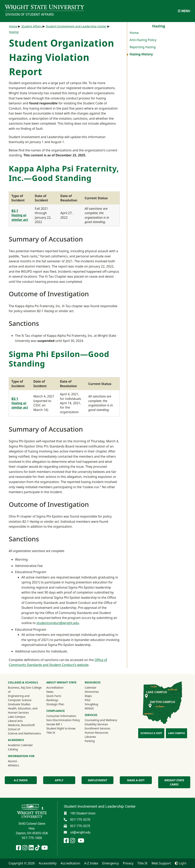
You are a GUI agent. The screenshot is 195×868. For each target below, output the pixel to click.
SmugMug (97, 704)
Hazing (14, 32)
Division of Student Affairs (30, 14)
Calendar (91, 688)
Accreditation (55, 688)
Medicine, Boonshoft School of (21, 727)
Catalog (13, 749)
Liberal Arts (15, 721)
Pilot (88, 700)
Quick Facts (54, 696)
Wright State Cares (174, 782)
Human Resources (97, 733)
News (50, 692)
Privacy (128, 863)
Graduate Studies (19, 704)
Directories (92, 692)
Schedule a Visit (151, 733)
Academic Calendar (20, 745)
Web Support (161, 863)
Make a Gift (136, 780)
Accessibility (48, 863)
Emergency (110, 863)
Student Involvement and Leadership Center (76, 26)
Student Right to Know (61, 728)
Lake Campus (17, 717)
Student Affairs (31, 26)
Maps (88, 696)
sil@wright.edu (80, 832)
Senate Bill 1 (54, 724)
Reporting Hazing (143, 47)
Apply (59, 780)
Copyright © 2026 (22, 863)
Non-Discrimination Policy (63, 720)
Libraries (90, 737)
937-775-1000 (32, 838)
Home (134, 33)
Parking (90, 741)
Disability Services (96, 724)
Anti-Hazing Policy (143, 40)
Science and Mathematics (24, 733)
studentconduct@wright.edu (58, 623)
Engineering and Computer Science (20, 698)
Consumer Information (61, 716)
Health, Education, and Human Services (23, 710)
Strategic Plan (55, 704)
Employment (97, 780)
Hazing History (141, 54)
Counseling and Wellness (101, 720)
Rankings (52, 700)
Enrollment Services (97, 728)
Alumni (18, 761)
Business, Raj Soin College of (25, 690)
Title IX (51, 733)
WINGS (89, 708)
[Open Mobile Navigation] (184, 11)
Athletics (19, 765)
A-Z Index (21, 780)
